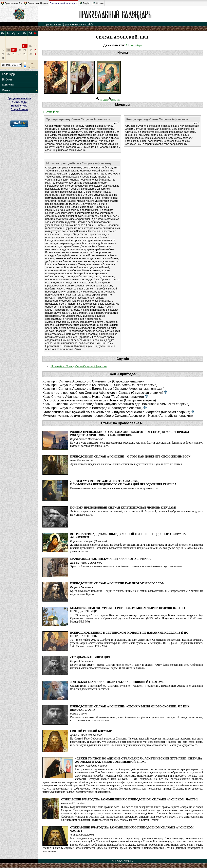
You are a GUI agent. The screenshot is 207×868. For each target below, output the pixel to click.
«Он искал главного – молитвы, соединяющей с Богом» (117, 682)
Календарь (9, 74)
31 (3, 58)
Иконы (6, 90)
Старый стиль (19, 109)
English (85, 3)
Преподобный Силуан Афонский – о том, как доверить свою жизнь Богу (130, 457)
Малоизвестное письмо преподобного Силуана (110, 559)
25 (8, 54)
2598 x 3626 (114, 100)
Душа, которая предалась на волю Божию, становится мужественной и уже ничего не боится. (126, 464)
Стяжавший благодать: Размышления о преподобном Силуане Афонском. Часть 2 (129, 800)
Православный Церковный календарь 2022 (69, 24)
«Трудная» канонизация (90, 657)
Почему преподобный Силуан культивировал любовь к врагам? (123, 508)
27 (19, 54)
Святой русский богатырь (92, 731)
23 (36, 50)
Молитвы (8, 85)
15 (30, 46)
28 (25, 54)
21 (25, 50)
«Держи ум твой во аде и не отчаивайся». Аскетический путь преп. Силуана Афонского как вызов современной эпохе (139, 760)
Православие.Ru (11, 3)
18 (8, 50)
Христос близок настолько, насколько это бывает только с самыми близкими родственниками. (127, 566)
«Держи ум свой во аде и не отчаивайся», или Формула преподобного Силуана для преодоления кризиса (123, 483)
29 (30, 54)
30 (35, 54)
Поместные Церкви (36, 3)
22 (30, 50)
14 (24, 46)
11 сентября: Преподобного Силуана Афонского (79, 366)
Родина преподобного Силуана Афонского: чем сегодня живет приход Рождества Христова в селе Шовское (130, 434)
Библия (7, 79)
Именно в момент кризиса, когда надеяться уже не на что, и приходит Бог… (116, 488)
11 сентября (134, 45)
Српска (98, 3)
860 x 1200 (102, 100)
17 (3, 50)
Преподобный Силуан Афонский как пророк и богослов (117, 583)
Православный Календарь (64, 3)
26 (14, 54)
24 (3, 54)
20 (19, 50)
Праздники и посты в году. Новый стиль (19, 102)
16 (36, 46)
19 (13, 50)
